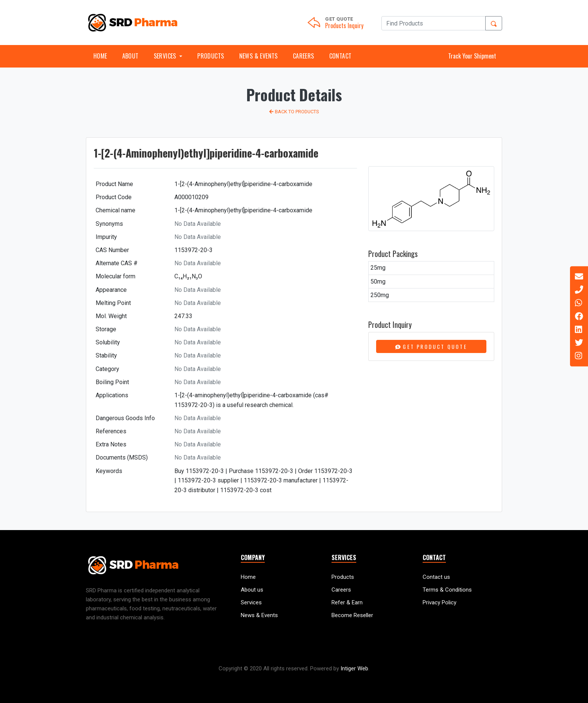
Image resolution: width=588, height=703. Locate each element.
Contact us (436, 577)
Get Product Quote (431, 346)
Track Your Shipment (472, 56)
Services (251, 602)
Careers (304, 56)
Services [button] (166, 56)
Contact (340, 56)
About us (252, 590)
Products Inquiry (344, 26)
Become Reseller (352, 615)
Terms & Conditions (447, 590)
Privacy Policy (439, 602)
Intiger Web (354, 668)
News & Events (259, 56)
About (130, 56)
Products (211, 56)
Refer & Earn (347, 602)
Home (100, 56)
